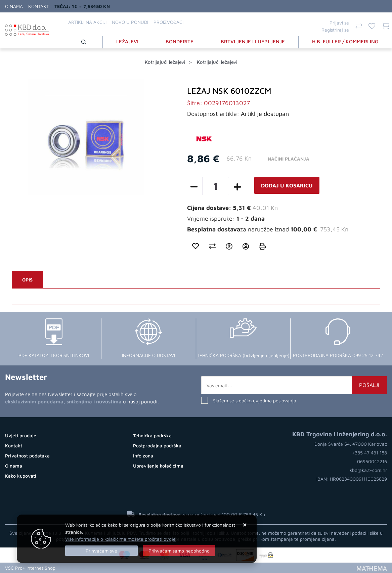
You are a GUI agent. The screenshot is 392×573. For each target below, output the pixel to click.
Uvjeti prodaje (21, 435)
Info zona (143, 456)
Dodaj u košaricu (287, 185)
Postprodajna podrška (157, 446)
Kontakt (39, 6)
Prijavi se (339, 23)
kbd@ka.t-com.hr (368, 470)
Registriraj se (335, 30)
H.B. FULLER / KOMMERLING (345, 41)
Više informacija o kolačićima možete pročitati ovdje (120, 539)
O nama (14, 6)
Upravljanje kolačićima (158, 466)
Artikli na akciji (87, 22)
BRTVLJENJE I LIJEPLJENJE (253, 41)
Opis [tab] (27, 280)
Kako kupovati (21, 476)
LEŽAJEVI (127, 41)
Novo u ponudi (130, 22)
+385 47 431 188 (369, 453)
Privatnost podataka (27, 456)
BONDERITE (180, 41)
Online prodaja (75, 568)
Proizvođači (168, 22)
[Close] (101, 551)
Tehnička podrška (152, 435)
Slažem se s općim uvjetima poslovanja (255, 401)
